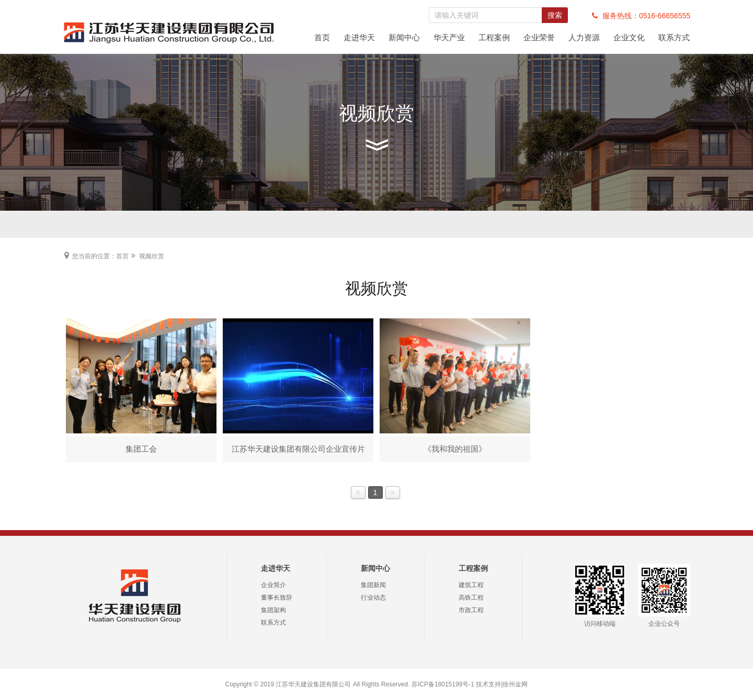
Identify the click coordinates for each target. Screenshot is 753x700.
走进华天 (359, 37)
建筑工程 (471, 585)
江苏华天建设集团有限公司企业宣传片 (298, 449)
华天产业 (449, 37)
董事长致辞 (277, 598)
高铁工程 (471, 598)
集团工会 (141, 449)
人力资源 (584, 37)
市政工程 (471, 610)
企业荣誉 (539, 37)
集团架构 (273, 610)
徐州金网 (515, 684)
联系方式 (674, 37)
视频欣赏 (152, 256)
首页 (322, 37)
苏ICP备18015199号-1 (443, 684)
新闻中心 (404, 37)
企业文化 (629, 37)
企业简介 (273, 585)
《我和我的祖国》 (455, 449)
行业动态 (373, 598)
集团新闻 (373, 585)
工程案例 (494, 37)
